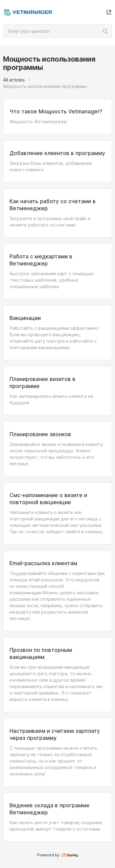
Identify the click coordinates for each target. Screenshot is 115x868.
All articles (14, 80)
